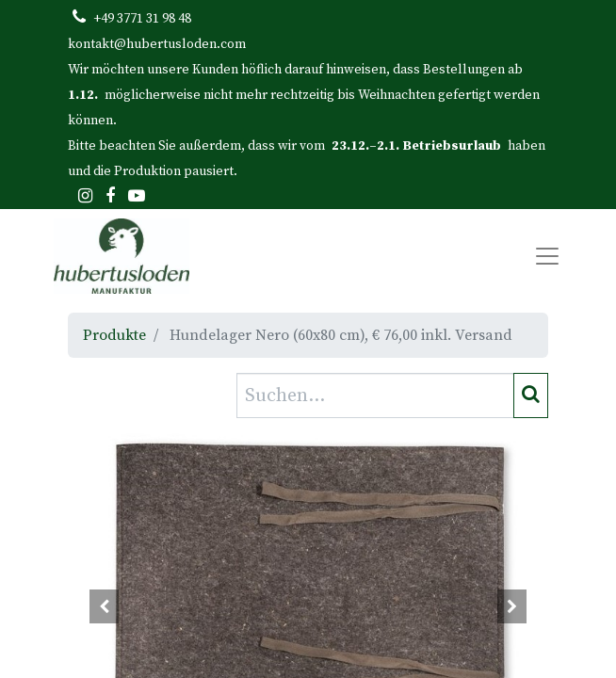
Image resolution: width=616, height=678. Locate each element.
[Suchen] (531, 395)
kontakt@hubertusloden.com (157, 44)
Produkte (114, 335)
